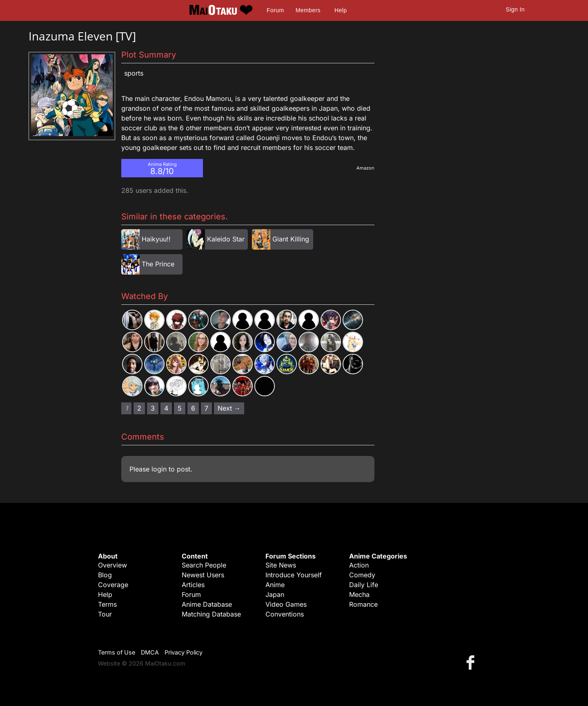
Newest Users (203, 575)
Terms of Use (117, 652)
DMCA (150, 652)
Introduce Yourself (294, 575)
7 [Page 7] (206, 408)
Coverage (113, 585)
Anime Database (207, 604)
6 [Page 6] (193, 408)
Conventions (285, 614)
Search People (204, 565)
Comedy (362, 575)
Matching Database (211, 614)
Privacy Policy (184, 652)
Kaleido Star (226, 239)
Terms (107, 604)
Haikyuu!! (156, 239)
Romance (363, 604)
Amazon (365, 168)
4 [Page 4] (166, 408)
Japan (275, 594)
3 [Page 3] (153, 408)
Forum (275, 10)
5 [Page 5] (180, 408)
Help (341, 10)
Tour (105, 614)
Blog (105, 575)
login (159, 469)
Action (359, 565)
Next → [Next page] (229, 408)
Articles (193, 585)
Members (308, 10)
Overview (112, 565)
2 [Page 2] (139, 408)
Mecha (359, 594)
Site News (281, 565)
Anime (275, 585)
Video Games (286, 604)
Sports (134, 73)
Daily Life (364, 585)
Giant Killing (291, 239)
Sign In (515, 9)
